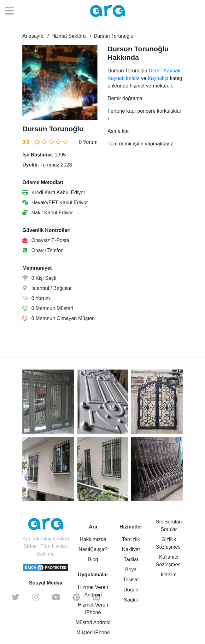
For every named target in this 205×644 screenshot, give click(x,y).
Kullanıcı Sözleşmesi (169, 561)
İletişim (169, 575)
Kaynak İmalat (123, 78)
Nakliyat (131, 549)
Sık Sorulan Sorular (169, 525)
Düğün (131, 590)
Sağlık (131, 600)
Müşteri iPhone (93, 633)
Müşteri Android (93, 622)
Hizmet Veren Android (93, 591)
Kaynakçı (158, 78)
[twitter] (15, 599)
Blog (93, 559)
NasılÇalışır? (93, 549)
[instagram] (36, 599)
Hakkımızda (93, 539)
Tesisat (131, 580)
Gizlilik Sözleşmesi (169, 543)
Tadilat (131, 559)
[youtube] (56, 599)
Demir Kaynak (164, 71)
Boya (131, 570)
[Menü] (13, 11)
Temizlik (131, 539)
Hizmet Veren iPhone (93, 609)
